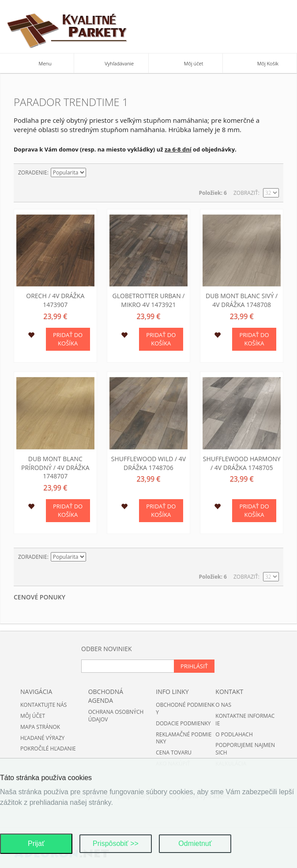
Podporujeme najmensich (245, 749)
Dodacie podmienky (183, 723)
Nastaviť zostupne (94, 173)
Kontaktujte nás (43, 705)
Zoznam (272, 173)
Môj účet (33, 716)
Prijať (36, 843)
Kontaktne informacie (245, 720)
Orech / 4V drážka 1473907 (55, 300)
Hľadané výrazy (42, 738)
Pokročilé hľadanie (48, 749)
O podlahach (234, 734)
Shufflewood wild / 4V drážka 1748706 (148, 463)
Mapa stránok (40, 727)
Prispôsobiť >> (116, 843)
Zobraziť (246, 193)
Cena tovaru (174, 752)
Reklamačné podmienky (184, 738)
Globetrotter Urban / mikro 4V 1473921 (149, 300)
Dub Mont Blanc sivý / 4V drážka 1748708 (242, 300)
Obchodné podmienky (185, 709)
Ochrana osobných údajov (116, 716)
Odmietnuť (195, 843)
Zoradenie (33, 172)
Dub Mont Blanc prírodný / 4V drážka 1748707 (55, 467)
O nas (223, 705)
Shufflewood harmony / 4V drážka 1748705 (242, 463)
